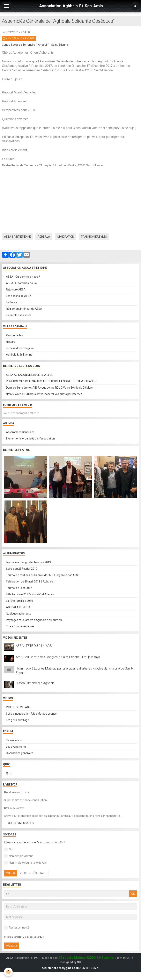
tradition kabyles (94, 237)
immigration (65, 237)
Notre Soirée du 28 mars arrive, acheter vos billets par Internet (44, 394)
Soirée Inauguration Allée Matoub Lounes (31, 714)
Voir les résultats (33, 873)
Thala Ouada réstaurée (20, 626)
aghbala (44, 237)
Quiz (9, 773)
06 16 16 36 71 (91, 968)
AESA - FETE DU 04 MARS (34, 646)
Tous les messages (20, 823)
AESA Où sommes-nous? (22, 283)
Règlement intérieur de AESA (24, 309)
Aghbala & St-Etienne (19, 355)
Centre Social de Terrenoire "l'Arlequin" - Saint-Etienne (35, 45)
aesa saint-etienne (17, 237)
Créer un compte (12, 937)
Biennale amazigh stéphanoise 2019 (28, 562)
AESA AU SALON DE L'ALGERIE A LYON (30, 375)
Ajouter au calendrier (19, 38)
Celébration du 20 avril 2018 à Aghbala (30, 582)
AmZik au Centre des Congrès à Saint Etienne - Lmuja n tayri (58, 657)
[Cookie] (8, 972)
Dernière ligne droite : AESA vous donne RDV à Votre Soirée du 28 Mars (49, 388)
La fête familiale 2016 (19, 601)
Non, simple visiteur (18, 856)
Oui (9, 849)
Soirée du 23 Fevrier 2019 (22, 569)
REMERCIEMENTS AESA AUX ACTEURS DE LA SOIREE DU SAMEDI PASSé (51, 381)
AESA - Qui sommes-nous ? (23, 277)
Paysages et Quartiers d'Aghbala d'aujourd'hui (34, 620)
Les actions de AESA (19, 296)
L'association (14, 740)
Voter (11, 873)
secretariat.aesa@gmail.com (61, 968)
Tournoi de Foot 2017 (19, 588)
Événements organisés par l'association (30, 439)
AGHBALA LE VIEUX (18, 607)
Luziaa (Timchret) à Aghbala (35, 683)
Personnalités (15, 335)
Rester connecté (17, 928)
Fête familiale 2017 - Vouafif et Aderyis (30, 594)
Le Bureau (12, 302)
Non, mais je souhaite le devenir (26, 863)
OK (133, 894)
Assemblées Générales (20, 432)
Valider (11, 946)
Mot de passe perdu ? (33, 937)
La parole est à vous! (19, 315)
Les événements (16, 747)
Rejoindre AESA (16, 289)
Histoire (11, 342)
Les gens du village (18, 720)
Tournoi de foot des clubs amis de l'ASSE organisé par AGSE (43, 575)
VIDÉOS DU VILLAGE (18, 707)
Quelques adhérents (19, 614)
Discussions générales (20, 753)
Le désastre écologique (20, 348)
